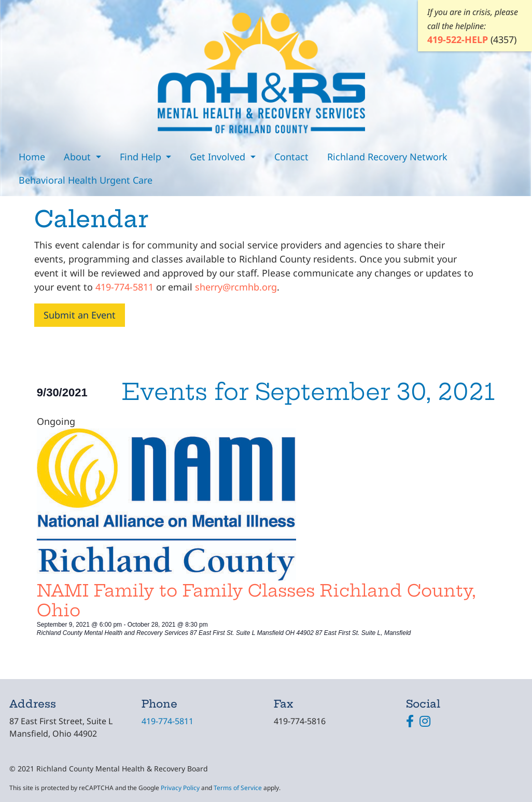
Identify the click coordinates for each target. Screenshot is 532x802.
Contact (291, 157)
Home (32, 157)
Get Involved (219, 157)
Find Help (142, 157)
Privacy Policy (180, 788)
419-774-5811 (124, 287)
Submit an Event (80, 315)
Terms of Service (238, 788)
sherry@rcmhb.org (236, 287)
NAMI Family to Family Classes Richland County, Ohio (256, 600)
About (79, 157)
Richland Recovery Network (387, 157)
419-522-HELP (458, 39)
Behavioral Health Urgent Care (86, 180)
